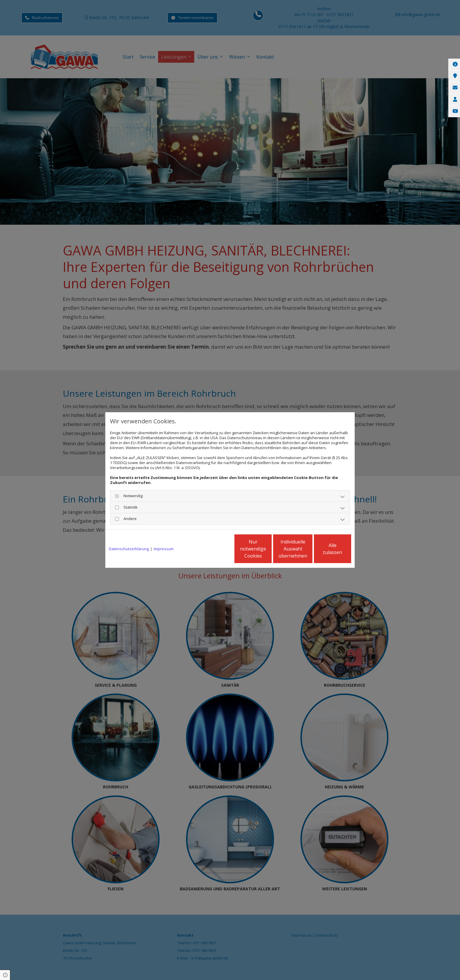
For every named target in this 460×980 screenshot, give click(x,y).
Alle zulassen (324, 549)
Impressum (164, 549)
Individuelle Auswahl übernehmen (268, 549)
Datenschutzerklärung (129, 549)
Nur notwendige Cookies (213, 549)
